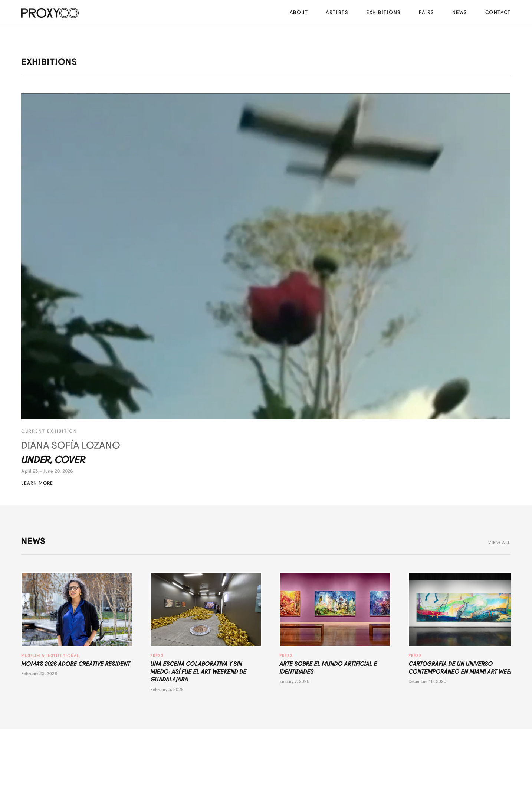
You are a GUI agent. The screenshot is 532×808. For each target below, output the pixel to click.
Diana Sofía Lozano (71, 445)
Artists (337, 12)
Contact (498, 12)
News (460, 12)
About (299, 12)
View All (500, 543)
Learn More (37, 483)
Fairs (427, 12)
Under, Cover (53, 460)
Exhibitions (384, 12)
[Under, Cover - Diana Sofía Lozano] (266, 256)
